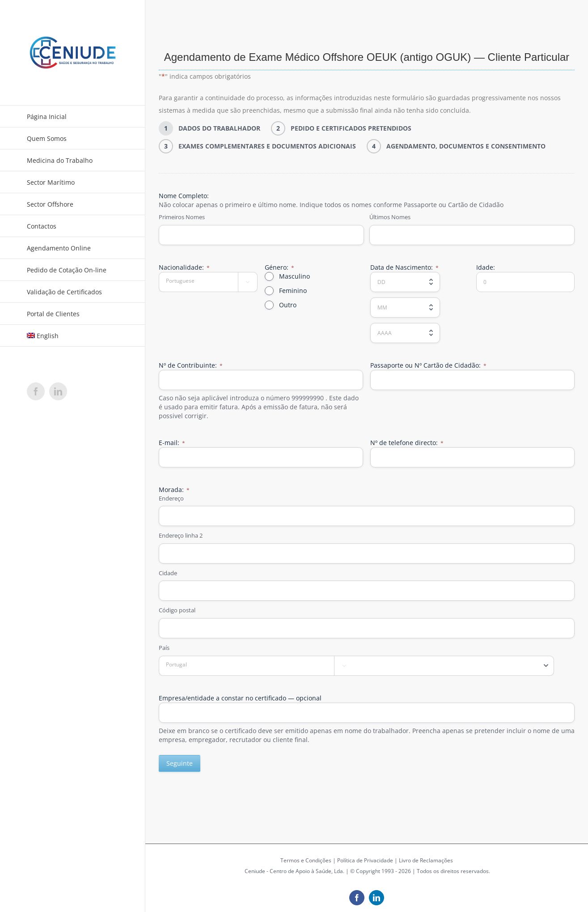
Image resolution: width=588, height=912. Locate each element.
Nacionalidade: (184, 267)
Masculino (294, 276)
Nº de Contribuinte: (191, 365)
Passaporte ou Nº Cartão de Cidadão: (428, 365)
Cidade (168, 573)
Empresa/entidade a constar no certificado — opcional (240, 698)
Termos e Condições (306, 860)
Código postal (177, 610)
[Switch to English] (73, 336)
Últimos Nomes (390, 217)
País (164, 648)
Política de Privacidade (365, 860)
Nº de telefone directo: (407, 443)
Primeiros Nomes (182, 217)
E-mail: (172, 443)
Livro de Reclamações (426, 860)
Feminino (293, 291)
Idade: (486, 267)
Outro (288, 305)
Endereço (171, 498)
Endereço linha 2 (181, 535)
